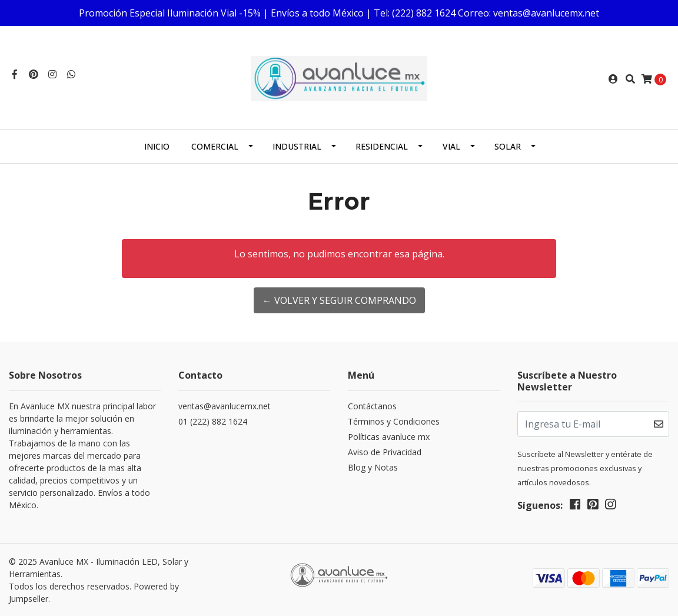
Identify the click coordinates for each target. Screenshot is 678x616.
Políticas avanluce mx (389, 437)
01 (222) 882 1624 (213, 421)
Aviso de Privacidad (385, 452)
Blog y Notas (373, 467)
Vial (451, 146)
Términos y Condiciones (394, 421)
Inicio (157, 146)
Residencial (382, 146)
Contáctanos (372, 406)
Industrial (297, 146)
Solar (508, 146)
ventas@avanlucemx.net (225, 406)
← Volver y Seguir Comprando (339, 300)
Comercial (215, 146)
